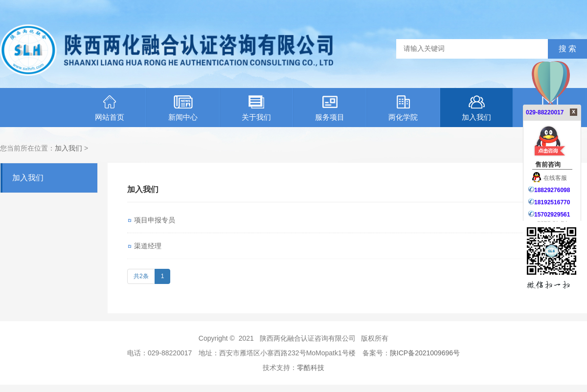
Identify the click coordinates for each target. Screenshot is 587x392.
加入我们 (476, 108)
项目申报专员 (155, 220)
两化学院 (403, 108)
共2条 (141, 276)
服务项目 (330, 108)
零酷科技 (311, 368)
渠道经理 (148, 246)
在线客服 (550, 178)
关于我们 (256, 108)
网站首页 (110, 108)
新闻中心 (183, 108)
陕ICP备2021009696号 (425, 353)
